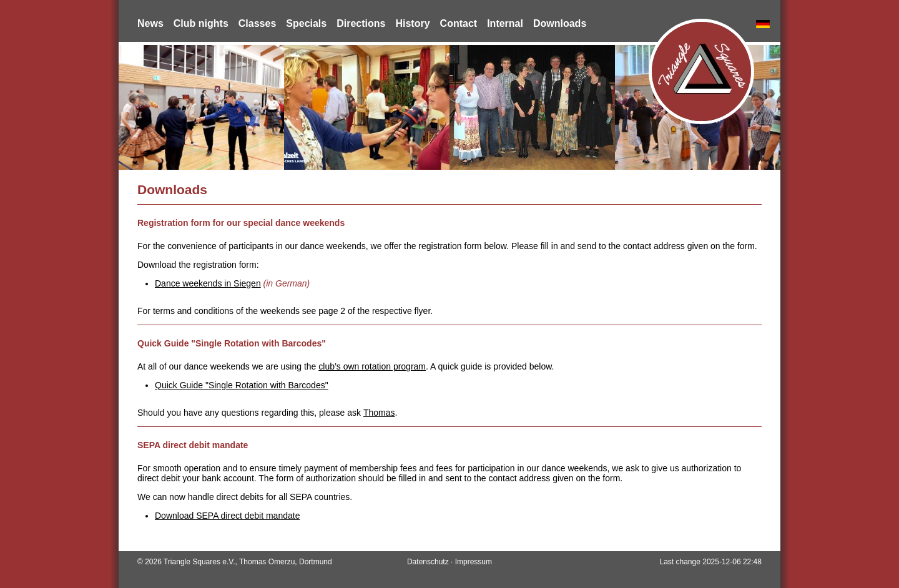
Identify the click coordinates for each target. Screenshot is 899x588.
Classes (258, 23)
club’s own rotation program (372, 366)
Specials (306, 23)
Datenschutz (428, 562)
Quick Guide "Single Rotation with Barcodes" (242, 385)
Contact (459, 23)
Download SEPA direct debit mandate (227, 516)
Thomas (379, 413)
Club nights (201, 23)
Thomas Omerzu (267, 562)
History (412, 23)
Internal (505, 23)
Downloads (560, 23)
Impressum (474, 562)
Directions (361, 23)
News (150, 23)
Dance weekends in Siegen (208, 283)
